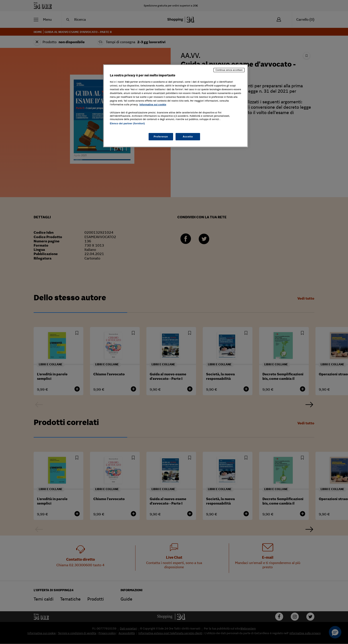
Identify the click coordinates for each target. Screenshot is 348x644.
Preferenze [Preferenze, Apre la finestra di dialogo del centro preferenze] (161, 137)
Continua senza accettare (229, 70)
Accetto (188, 137)
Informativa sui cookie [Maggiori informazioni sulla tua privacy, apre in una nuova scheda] (153, 104)
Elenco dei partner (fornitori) (127, 123)
